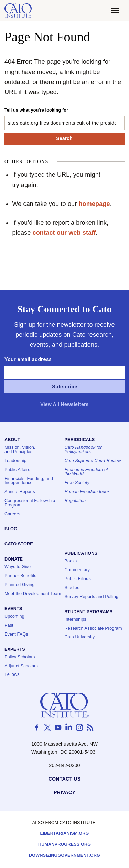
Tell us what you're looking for (36, 110)
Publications (81, 553)
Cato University (80, 637)
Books (71, 561)
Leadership (15, 461)
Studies (72, 588)
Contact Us (65, 779)
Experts (15, 650)
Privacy (64, 792)
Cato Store (19, 545)
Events (13, 609)
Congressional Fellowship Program (30, 503)
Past (9, 625)
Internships (76, 620)
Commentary (77, 570)
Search (64, 138)
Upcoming (14, 616)
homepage (94, 204)
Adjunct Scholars (21, 666)
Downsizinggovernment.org (64, 856)
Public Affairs (17, 470)
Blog (11, 529)
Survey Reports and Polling (92, 597)
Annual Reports (20, 492)
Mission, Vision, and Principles (20, 450)
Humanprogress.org (64, 845)
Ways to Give (18, 567)
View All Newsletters (64, 404)
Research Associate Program (93, 629)
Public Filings (78, 579)
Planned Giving (20, 585)
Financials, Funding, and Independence (29, 481)
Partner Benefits (20, 576)
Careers (12, 514)
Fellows (12, 675)
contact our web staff (64, 233)
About (12, 440)
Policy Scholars (20, 657)
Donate (14, 560)
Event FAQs (16, 634)
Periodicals (80, 440)
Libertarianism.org (65, 834)
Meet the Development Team (33, 594)
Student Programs (89, 612)
